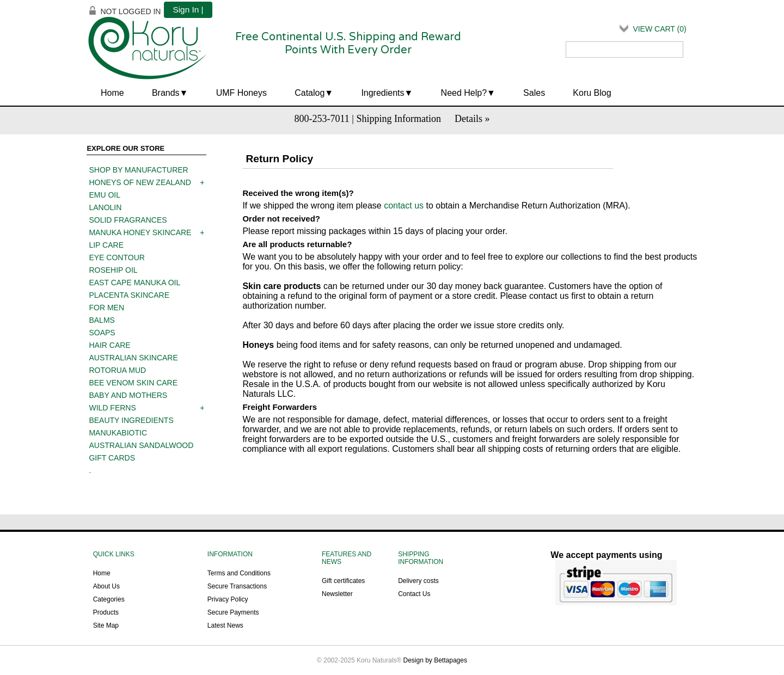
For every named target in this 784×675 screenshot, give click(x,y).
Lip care (106, 245)
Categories (109, 599)
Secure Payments (233, 612)
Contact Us (414, 594)
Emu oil (105, 195)
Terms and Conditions (239, 573)
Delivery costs (418, 581)
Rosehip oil (113, 270)
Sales (534, 93)
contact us (404, 205)
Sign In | (188, 10)
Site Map (106, 625)
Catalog (310, 93)
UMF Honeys (241, 93)
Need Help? (464, 93)
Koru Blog (592, 93)
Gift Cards (112, 458)
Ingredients (382, 93)
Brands (166, 93)
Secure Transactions (237, 586)
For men (106, 308)
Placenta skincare (129, 295)
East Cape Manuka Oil (134, 283)
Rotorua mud (117, 370)
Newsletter (337, 594)
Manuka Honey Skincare (140, 232)
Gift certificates (343, 581)
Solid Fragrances (128, 220)
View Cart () (659, 29)
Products (106, 612)
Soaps (102, 333)
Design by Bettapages (435, 660)
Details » (472, 119)
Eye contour (117, 257)
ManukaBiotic (118, 433)
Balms (102, 320)
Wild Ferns (112, 408)
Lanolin (105, 207)
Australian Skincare (133, 358)
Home (112, 93)
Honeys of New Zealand (140, 182)
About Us (106, 586)
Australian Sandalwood (141, 445)
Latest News (225, 625)
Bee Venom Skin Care (133, 383)
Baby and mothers (128, 395)
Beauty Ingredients (131, 420)
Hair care (109, 345)
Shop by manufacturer (138, 170)
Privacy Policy (228, 599)
